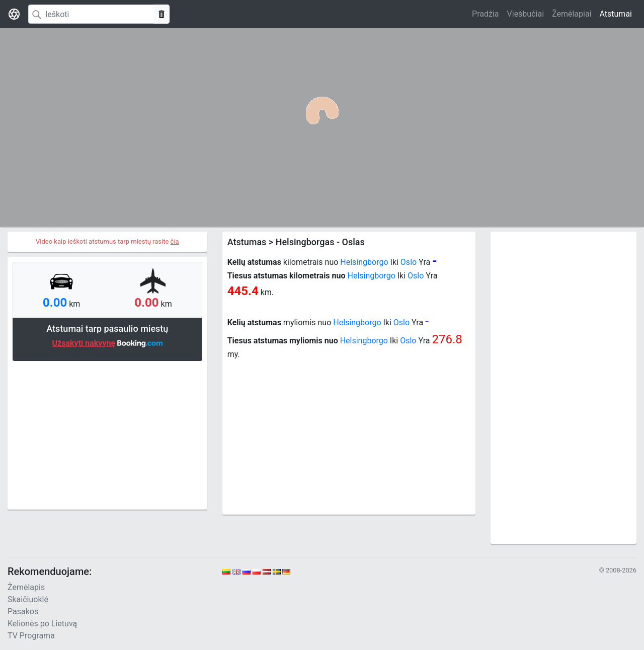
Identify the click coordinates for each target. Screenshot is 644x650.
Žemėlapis (26, 587)
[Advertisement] (107, 434)
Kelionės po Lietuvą (42, 624)
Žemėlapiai (572, 14)
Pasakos (23, 611)
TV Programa (31, 636)
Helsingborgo (364, 262)
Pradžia (485, 14)
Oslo (409, 262)
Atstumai (616, 14)
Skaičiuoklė (28, 599)
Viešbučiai (526, 14)
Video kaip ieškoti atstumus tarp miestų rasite (107, 241)
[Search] (91, 14)
